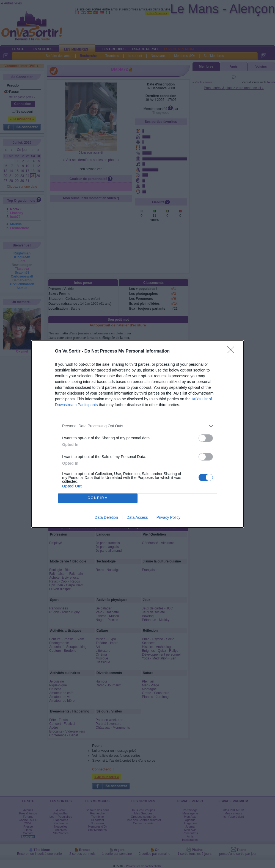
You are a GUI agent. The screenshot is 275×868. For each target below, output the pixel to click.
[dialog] (137, 434)
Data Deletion (106, 517)
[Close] (233, 351)
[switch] (206, 438)
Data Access (137, 517)
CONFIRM (98, 498)
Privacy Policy (168, 517)
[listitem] (137, 426)
